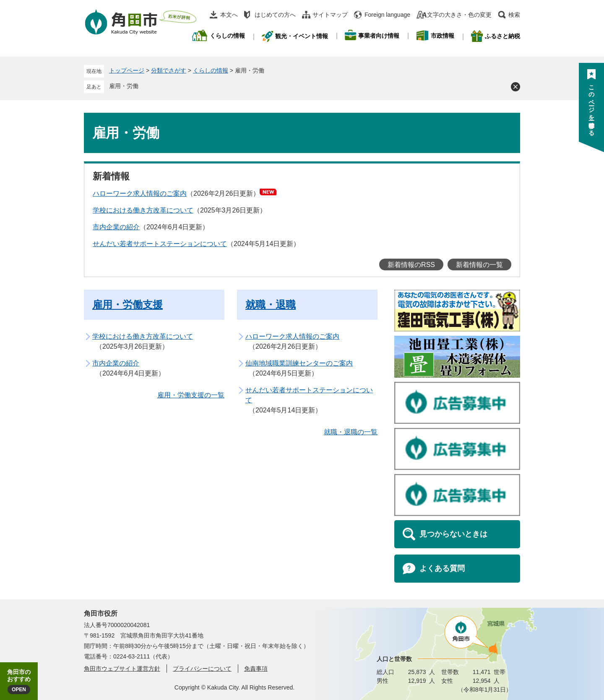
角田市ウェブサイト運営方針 (122, 669)
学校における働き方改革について (143, 210)
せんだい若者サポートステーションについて (160, 244)
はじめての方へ (275, 15)
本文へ (229, 15)
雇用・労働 (124, 86)
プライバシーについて (202, 669)
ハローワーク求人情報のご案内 (140, 193)
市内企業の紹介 (116, 227)
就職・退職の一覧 (351, 432)
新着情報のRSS (411, 265)
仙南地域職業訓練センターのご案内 (299, 363)
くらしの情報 (211, 70)
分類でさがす (169, 70)
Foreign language (387, 15)
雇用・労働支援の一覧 (191, 395)
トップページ (127, 70)
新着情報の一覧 (479, 265)
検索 (514, 15)
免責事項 (256, 669)
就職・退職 (271, 305)
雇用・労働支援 (128, 305)
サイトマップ (330, 15)
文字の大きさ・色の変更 (459, 15)
